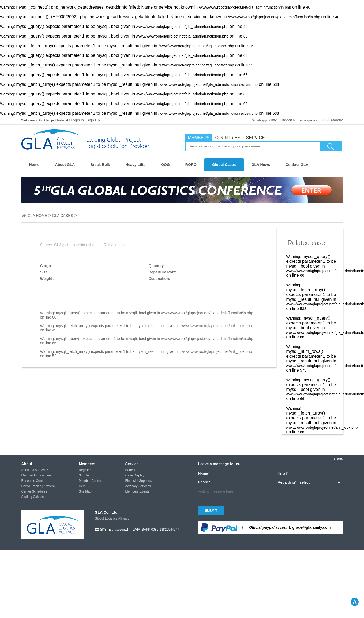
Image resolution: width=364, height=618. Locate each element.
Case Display (135, 475)
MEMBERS (199, 138)
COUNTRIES (228, 138)
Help (82, 486)
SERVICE (256, 138)
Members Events (137, 491)
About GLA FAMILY (35, 470)
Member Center (90, 481)
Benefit (130, 470)
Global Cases (224, 165)
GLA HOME (37, 216)
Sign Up (93, 120)
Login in (77, 120)
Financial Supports (139, 481)
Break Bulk (100, 165)
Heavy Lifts (135, 165)
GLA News (261, 165)
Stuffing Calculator (35, 497)
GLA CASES (63, 216)
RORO (191, 165)
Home (34, 165)
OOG (165, 165)
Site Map (85, 491)
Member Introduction (36, 475)
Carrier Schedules (34, 491)
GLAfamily (334, 120)
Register (85, 470)
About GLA (65, 165)
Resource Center (34, 481)
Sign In (84, 475)
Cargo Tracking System (38, 486)
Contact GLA (297, 165)
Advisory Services (138, 486)
